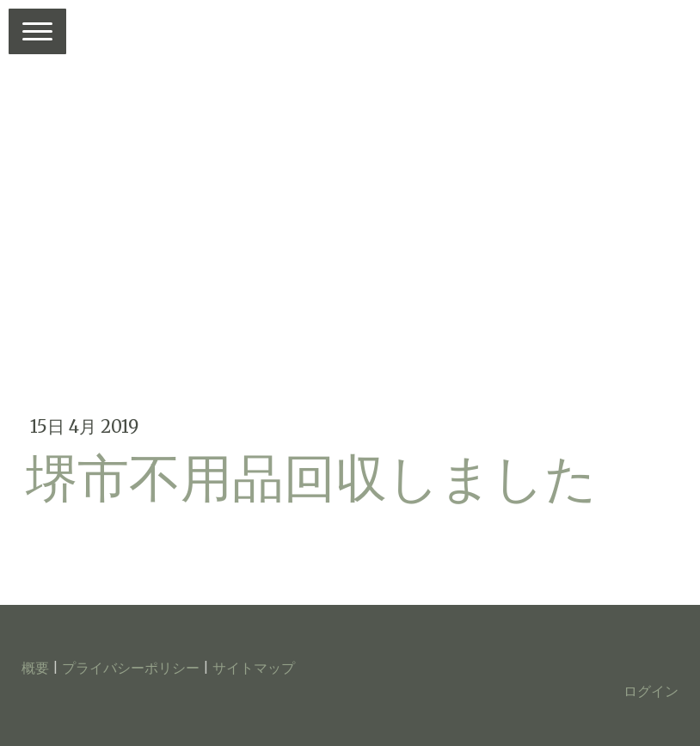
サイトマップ (254, 668)
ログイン (651, 691)
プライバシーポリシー (131, 668)
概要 (35, 668)
